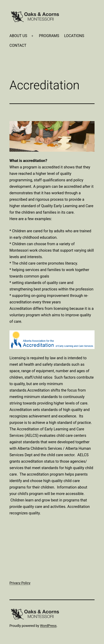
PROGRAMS (49, 36)
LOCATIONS (74, 36)
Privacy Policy (20, 583)
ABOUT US (18, 36)
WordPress (48, 626)
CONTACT (18, 45)
